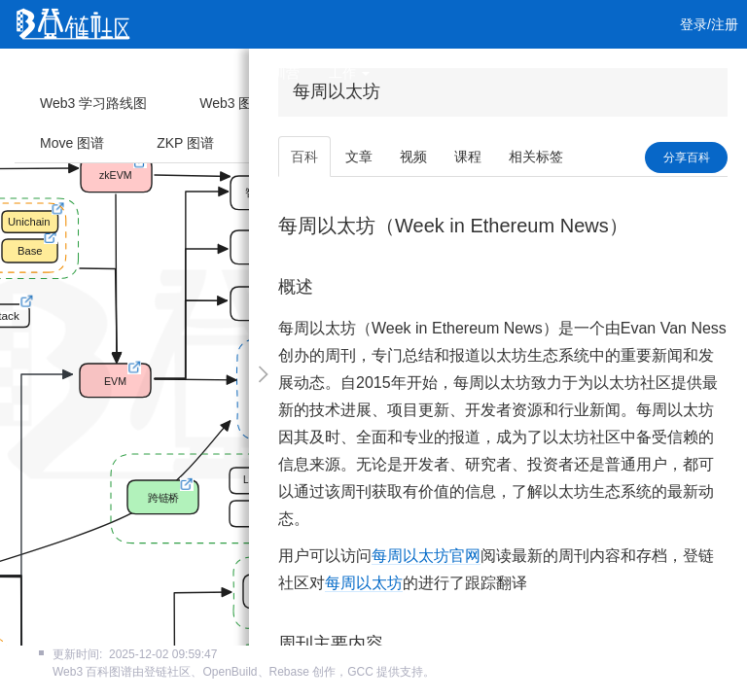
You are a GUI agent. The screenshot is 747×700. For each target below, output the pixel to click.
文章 (103, 73)
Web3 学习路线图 (93, 103)
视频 (160, 73)
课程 (216, 73)
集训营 (279, 73)
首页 (47, 73)
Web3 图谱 (232, 103)
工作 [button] (349, 73)
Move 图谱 (72, 143)
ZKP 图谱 (185, 143)
